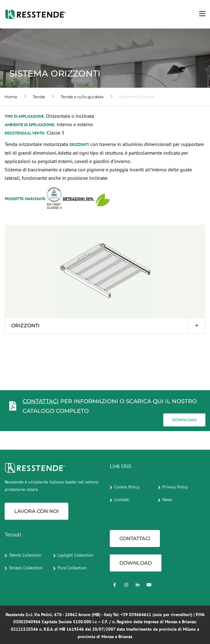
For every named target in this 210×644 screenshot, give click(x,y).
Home (11, 97)
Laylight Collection (75, 555)
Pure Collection (72, 568)
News (167, 500)
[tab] (105, 326)
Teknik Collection (25, 555)
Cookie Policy (127, 487)
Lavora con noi (36, 511)
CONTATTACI (41, 401)
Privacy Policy (175, 487)
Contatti (122, 500)
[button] (105, 326)
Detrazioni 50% (79, 199)
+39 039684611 (136, 615)
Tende (39, 97)
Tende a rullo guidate (82, 97)
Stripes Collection (26, 568)
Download (184, 420)
